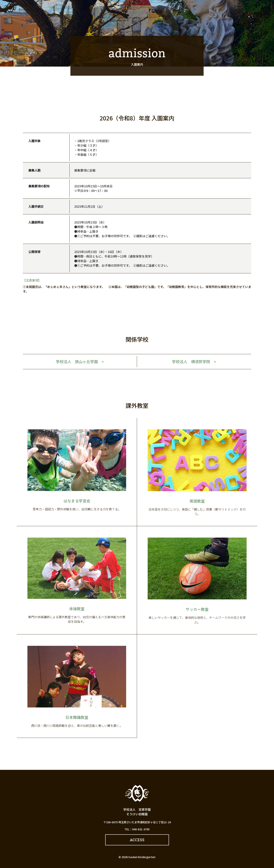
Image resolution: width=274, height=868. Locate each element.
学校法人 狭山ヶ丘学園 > (80, 362)
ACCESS (137, 840)
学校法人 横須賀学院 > (194, 362)
